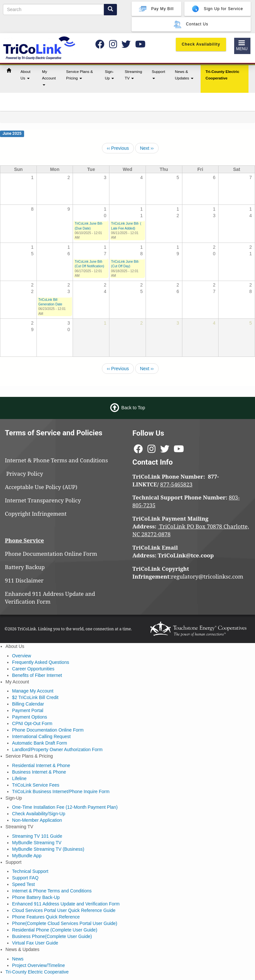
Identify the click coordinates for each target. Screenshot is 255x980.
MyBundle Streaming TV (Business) (48, 849)
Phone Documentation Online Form (51, 554)
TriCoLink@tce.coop (186, 555)
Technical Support (30, 871)
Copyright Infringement (36, 514)
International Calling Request (41, 736)
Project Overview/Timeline (38, 965)
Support (158, 74)
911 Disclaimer (24, 580)
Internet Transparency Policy (43, 500)
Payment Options (29, 717)
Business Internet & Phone (39, 772)
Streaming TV (133, 75)
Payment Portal (28, 710)
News (18, 959)
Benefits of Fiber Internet (37, 675)
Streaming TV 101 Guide (37, 836)
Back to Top (133, 408)
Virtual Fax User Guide (35, 943)
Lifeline (19, 778)
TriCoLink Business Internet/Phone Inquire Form (61, 791)
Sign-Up (109, 75)
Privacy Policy (28, 474)
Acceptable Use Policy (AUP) (41, 487)
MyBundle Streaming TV (37, 843)
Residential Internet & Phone (41, 765)
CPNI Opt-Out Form (32, 723)
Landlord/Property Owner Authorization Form (57, 749)
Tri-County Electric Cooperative (222, 75)
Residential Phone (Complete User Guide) (55, 930)
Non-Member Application (37, 820)
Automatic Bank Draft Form (40, 743)
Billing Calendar (28, 704)
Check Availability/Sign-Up (39, 814)
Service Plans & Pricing (79, 75)
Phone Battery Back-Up (36, 897)
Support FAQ (25, 878)
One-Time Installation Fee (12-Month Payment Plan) (65, 807)
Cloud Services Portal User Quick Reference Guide (64, 910)
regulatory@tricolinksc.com (208, 576)
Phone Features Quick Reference (46, 917)
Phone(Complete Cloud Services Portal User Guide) (65, 923)
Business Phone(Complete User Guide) (52, 936)
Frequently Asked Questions (41, 662)
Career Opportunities (33, 669)
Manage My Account (33, 691)
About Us (26, 75)
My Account (49, 77)
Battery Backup (25, 567)
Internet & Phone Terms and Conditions (57, 460)
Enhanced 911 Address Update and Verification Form (50, 598)
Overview (21, 656)
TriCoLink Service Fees (36, 785)
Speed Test (23, 884)
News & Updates (184, 75)
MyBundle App (27, 856)
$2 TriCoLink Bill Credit (35, 697)
